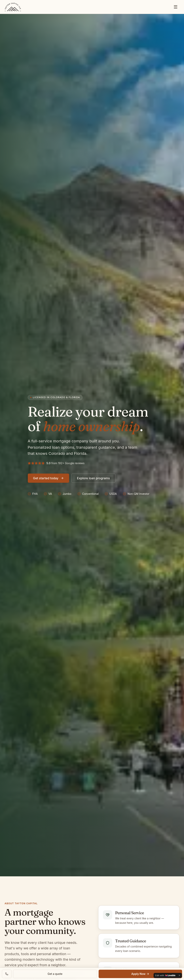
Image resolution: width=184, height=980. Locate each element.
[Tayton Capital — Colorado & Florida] (13, 7)
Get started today (48, 478)
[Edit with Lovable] (165, 975)
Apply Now (140, 974)
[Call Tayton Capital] (7, 974)
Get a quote (55, 974)
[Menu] (176, 7)
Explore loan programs (93, 478)
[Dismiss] (179, 975)
